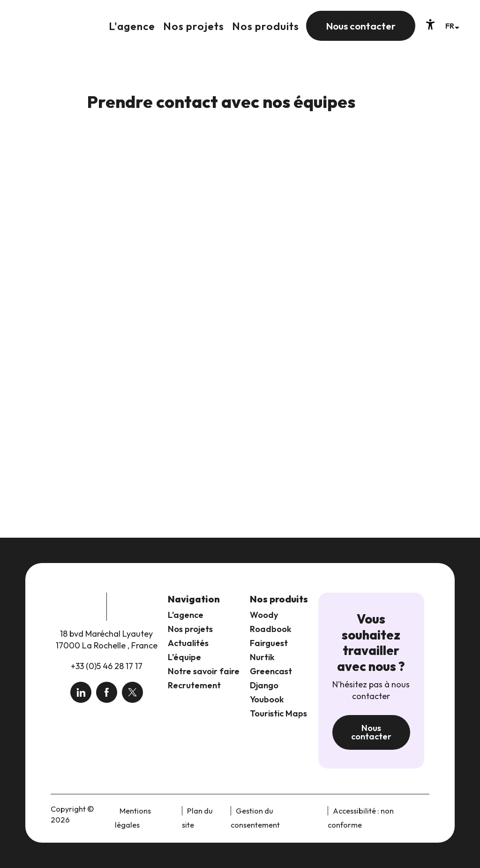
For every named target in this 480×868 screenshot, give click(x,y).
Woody (264, 615)
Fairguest (269, 643)
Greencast (271, 671)
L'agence (186, 615)
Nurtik (262, 657)
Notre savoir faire (204, 671)
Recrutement (194, 685)
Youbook (267, 699)
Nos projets (190, 629)
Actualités (188, 643)
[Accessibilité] (430, 24)
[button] (452, 26)
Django (264, 685)
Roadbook (271, 629)
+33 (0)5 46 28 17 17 (107, 666)
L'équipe (184, 657)
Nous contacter (371, 732)
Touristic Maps (278, 713)
